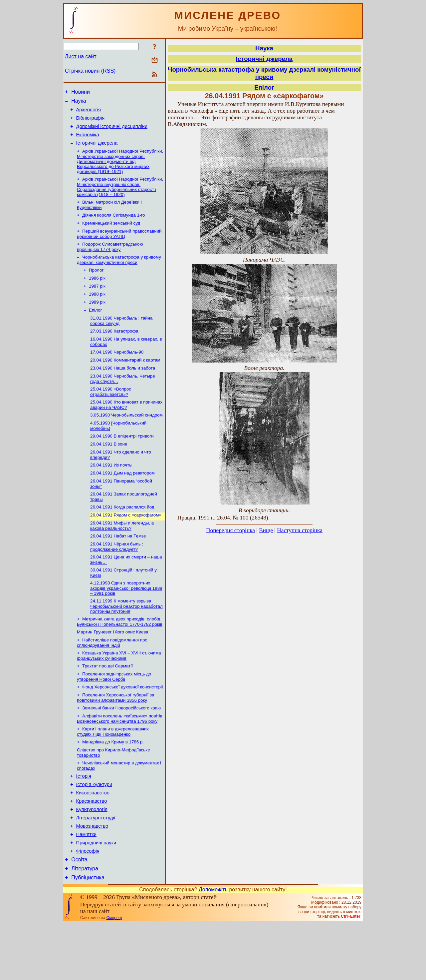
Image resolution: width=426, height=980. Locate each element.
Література (85, 924)
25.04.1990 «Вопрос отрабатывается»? (111, 413)
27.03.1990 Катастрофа (114, 349)
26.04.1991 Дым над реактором (122, 500)
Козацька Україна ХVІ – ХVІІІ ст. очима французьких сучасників (119, 693)
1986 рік (97, 292)
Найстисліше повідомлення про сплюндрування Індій (112, 679)
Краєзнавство (92, 849)
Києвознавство (93, 839)
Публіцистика (88, 934)
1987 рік (97, 300)
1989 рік (97, 318)
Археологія (89, 113)
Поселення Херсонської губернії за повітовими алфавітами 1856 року (115, 737)
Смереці (114, 974)
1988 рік (97, 309)
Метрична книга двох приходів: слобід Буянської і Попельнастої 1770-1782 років (120, 657)
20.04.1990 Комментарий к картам (125, 380)
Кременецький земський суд (111, 233)
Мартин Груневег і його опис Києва (112, 668)
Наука (79, 103)
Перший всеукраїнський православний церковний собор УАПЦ (119, 245)
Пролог (96, 283)
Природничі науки (96, 895)
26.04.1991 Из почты (111, 491)
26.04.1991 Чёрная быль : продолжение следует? (117, 578)
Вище (266, 530)
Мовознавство (92, 877)
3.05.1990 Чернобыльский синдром (126, 438)
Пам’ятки (86, 886)
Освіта (79, 914)
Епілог (95, 326)
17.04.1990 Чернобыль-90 (117, 371)
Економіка (88, 141)
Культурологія (92, 858)
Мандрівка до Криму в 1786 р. (113, 784)
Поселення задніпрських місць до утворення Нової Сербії (114, 715)
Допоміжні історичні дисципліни (112, 131)
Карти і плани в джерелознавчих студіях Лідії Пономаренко (113, 773)
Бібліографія (90, 122)
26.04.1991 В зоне (109, 469)
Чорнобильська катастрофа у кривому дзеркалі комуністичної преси (119, 272)
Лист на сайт (81, 56)
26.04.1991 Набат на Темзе (118, 567)
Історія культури (94, 830)
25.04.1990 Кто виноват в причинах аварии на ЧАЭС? (126, 427)
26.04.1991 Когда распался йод (122, 536)
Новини (81, 93)
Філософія (88, 905)
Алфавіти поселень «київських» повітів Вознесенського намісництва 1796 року (120, 760)
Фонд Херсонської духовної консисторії (123, 726)
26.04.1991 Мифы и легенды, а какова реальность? (122, 556)
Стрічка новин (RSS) (90, 71)
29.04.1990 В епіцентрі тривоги (122, 460)
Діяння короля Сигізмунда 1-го (114, 225)
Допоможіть (213, 946)
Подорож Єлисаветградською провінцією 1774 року (110, 258)
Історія (84, 821)
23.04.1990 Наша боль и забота (123, 388)
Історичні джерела (97, 150)
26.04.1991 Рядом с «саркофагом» (126, 545)
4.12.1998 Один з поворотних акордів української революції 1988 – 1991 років (126, 622)
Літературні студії (96, 867)
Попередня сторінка (230, 530)
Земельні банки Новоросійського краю (121, 748)
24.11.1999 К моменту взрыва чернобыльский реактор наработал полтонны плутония (126, 640)
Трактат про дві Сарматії (107, 704)
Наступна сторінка (300, 530)
